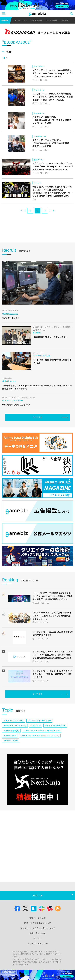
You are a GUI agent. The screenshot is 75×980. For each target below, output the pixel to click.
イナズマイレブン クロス (14, 721)
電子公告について (37, 933)
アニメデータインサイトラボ (39, 721)
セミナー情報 (51, 20)
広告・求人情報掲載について (37, 923)
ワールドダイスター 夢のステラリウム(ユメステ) (40, 735)
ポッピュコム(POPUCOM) (55, 726)
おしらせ (37, 938)
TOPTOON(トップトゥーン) (15, 726)
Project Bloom (10, 735)
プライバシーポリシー (37, 943)
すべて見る (37, 417)
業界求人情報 (36, 20)
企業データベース (20, 20)
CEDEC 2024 (36, 726)
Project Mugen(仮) (11, 730)
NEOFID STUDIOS (11, 740)
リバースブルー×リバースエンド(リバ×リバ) (41, 730)
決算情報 (65, 20)
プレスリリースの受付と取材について (38, 928)
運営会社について (37, 918)
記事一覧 (5, 20)
